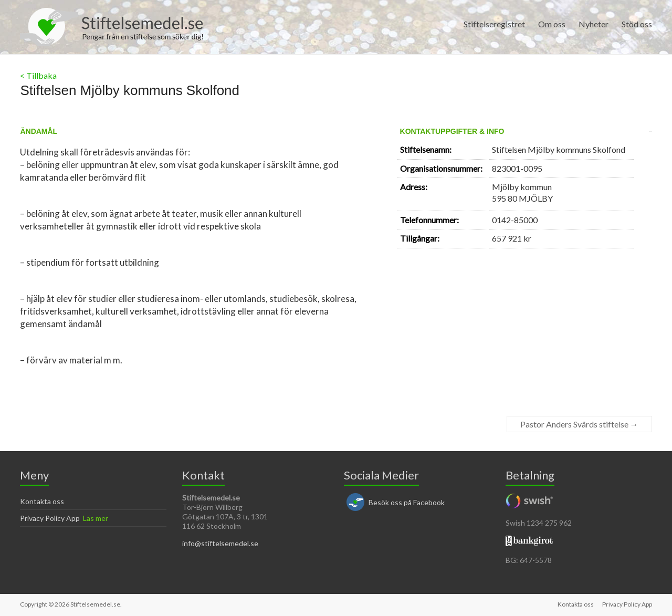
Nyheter (594, 24)
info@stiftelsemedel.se (220, 543)
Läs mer (96, 518)
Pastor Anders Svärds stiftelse (579, 424)
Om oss (552, 24)
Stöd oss (637, 24)
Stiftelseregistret (494, 24)
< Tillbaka (38, 75)
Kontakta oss (42, 501)
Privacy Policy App (50, 518)
